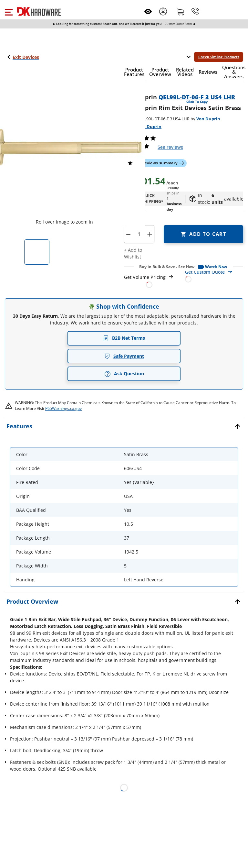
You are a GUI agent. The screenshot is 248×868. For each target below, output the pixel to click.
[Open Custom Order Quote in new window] (214, 275)
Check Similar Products (219, 57)
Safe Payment (124, 356)
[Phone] (195, 11)
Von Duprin (208, 119)
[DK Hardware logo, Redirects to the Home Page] (39, 11)
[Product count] (139, 234)
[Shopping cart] (181, 11)
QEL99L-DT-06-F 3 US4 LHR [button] (197, 97)
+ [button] (150, 234)
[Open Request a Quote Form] (149, 281)
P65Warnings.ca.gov (63, 408)
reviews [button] (170, 147)
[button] (9, 11)
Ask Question (124, 374)
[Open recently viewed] (148, 11)
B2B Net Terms (124, 338)
